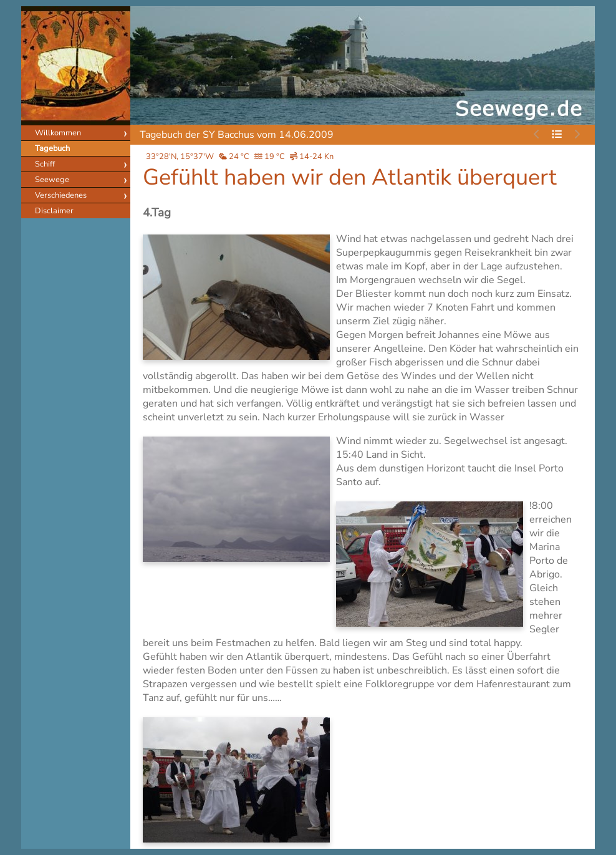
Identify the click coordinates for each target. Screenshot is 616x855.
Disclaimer (54, 211)
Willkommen (58, 133)
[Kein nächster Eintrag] (577, 135)
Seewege (52, 180)
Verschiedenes (61, 195)
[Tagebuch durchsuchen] (557, 135)
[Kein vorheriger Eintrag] (537, 135)
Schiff (45, 164)
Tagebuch (52, 148)
